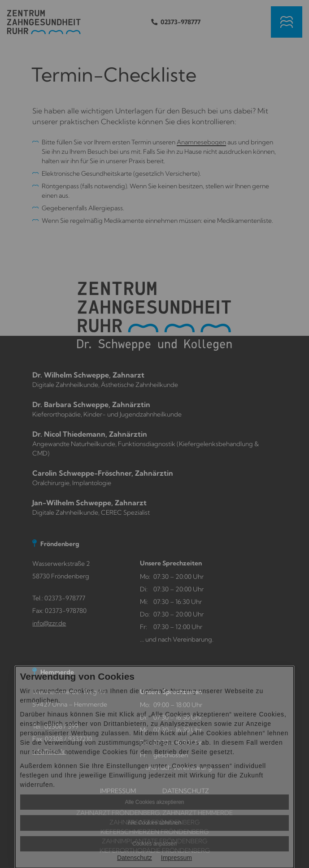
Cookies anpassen (154, 844)
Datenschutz (135, 858)
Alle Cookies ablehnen (154, 823)
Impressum (176, 858)
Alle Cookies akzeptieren (154, 802)
